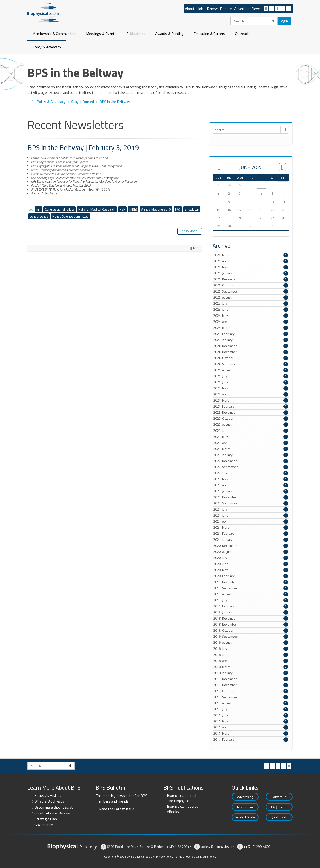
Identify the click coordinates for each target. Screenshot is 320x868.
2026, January (251, 273)
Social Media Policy (204, 856)
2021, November (251, 497)
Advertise (242, 9)
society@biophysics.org (217, 846)
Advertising (245, 797)
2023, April (251, 443)
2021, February (251, 534)
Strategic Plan (46, 819)
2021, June (251, 515)
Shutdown (192, 209)
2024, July (251, 376)
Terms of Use (183, 856)
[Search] (254, 21)
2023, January (251, 455)
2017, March (251, 733)
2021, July (251, 509)
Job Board (279, 817)
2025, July (251, 303)
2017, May (251, 721)
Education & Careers (209, 34)
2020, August (251, 552)
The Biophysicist (180, 801)
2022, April (251, 485)
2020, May (251, 570)
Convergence (39, 216)
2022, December (251, 461)
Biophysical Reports (183, 806)
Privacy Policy (165, 856)
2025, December (251, 279)
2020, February (251, 576)
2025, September (251, 291)
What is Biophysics (49, 801)
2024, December (251, 346)
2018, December (251, 618)
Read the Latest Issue (117, 809)
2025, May (251, 316)
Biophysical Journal (182, 795)
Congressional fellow (60, 209)
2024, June (251, 382)
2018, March (251, 667)
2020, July (251, 558)
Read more (190, 231)
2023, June (251, 431)
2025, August (251, 297)
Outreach (242, 34)
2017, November (251, 685)
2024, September (251, 364)
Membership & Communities (54, 34)
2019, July (251, 600)
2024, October (251, 358)
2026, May (251, 255)
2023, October (251, 419)
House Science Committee (70, 216)
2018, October (251, 630)
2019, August (251, 594)
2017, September (251, 697)
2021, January (251, 540)
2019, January (251, 612)
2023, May (251, 437)
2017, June (251, 715)
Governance (44, 825)
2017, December (251, 679)
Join (201, 9)
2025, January (251, 340)
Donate (226, 9)
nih (38, 209)
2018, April (251, 661)
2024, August (251, 370)
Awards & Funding (169, 34)
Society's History (48, 795)
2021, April (251, 521)
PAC (178, 209)
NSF (122, 209)
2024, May (251, 388)
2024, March (251, 400)
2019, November (251, 582)
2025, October (251, 285)
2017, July (251, 709)
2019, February (251, 606)
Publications (136, 34)
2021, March (251, 528)
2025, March (251, 328)
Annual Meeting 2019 (156, 209)
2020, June (251, 564)
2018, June (251, 655)
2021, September (251, 503)
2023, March (251, 449)
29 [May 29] (262, 185)
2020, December (251, 546)
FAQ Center (279, 807)
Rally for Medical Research (97, 209)
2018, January (251, 673)
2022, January (251, 491)
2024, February (251, 406)
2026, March (251, 267)
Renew (212, 9)
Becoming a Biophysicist (54, 807)
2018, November (251, 624)
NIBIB (133, 209)
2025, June (251, 310)
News (256, 9)
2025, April (251, 322)
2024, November (251, 352)
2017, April (251, 727)
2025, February (251, 334)
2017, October (251, 691)
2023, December (251, 412)
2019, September (251, 588)
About (190, 9)
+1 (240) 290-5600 (257, 846)
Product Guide (245, 817)
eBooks (173, 812)
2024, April (251, 394)
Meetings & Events (101, 34)
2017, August (251, 703)
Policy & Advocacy (47, 47)
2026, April (251, 261)
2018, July (251, 649)
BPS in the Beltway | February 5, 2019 (83, 147)
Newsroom (245, 807)
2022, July (251, 473)
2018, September (251, 637)
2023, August (251, 425)
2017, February (251, 739)
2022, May (251, 479)
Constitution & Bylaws (52, 813)
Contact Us (279, 797)
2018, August (251, 643)
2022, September (251, 467)
